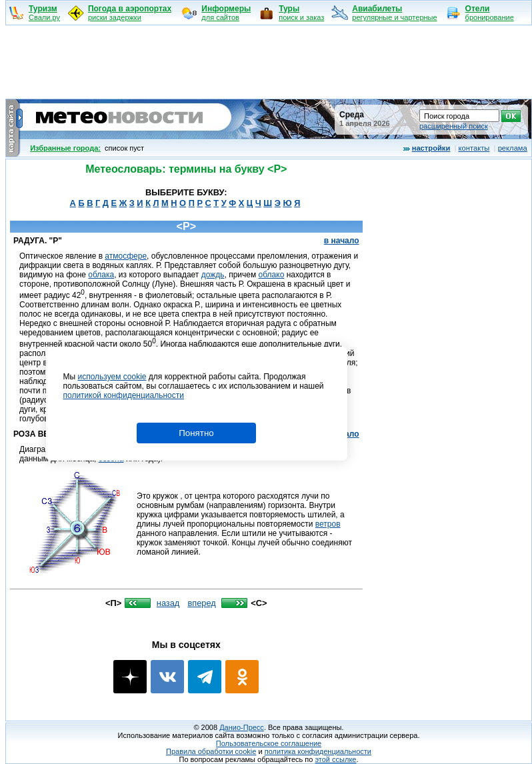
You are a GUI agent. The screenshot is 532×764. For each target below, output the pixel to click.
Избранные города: (65, 148)
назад (168, 603)
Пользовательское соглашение (269, 743)
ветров (328, 524)
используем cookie (112, 377)
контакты (474, 148)
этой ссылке (335, 759)
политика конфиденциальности (318, 751)
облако (272, 275)
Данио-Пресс (242, 727)
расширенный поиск (454, 126)
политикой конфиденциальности (124, 395)
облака (101, 275)
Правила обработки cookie (211, 751)
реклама (513, 148)
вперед (201, 603)
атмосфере (126, 256)
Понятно (196, 433)
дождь (213, 275)
